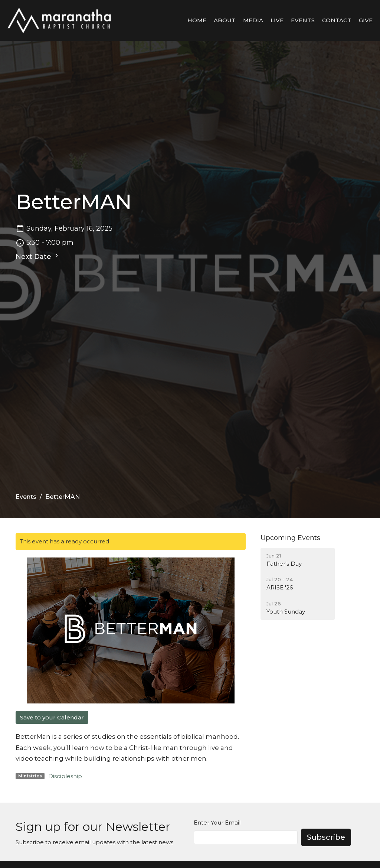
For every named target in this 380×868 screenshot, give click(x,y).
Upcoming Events (290, 538)
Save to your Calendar (52, 717)
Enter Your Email (217, 823)
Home (197, 20)
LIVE (277, 20)
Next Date (38, 256)
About (225, 20)
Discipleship (65, 776)
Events (303, 20)
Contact (337, 20)
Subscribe (326, 837)
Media (253, 20)
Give (366, 20)
